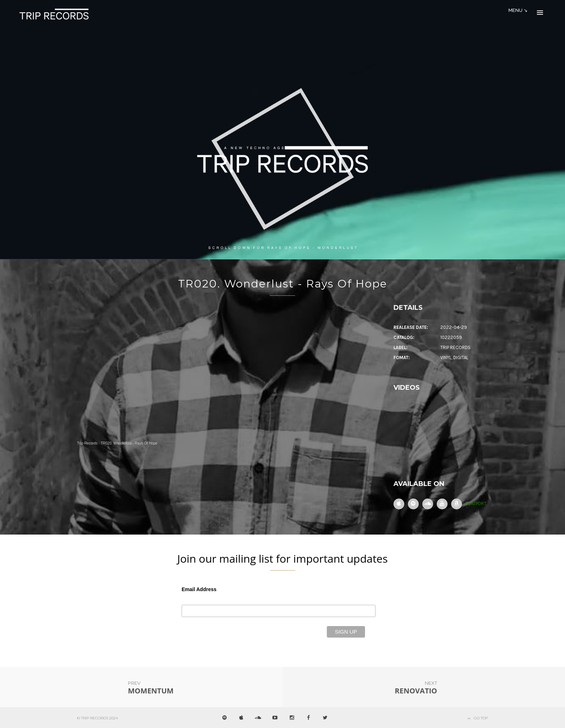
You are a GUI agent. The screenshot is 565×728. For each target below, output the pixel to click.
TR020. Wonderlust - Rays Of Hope (283, 284)
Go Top (481, 718)
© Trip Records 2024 (97, 718)
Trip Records (87, 443)
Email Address (199, 589)
